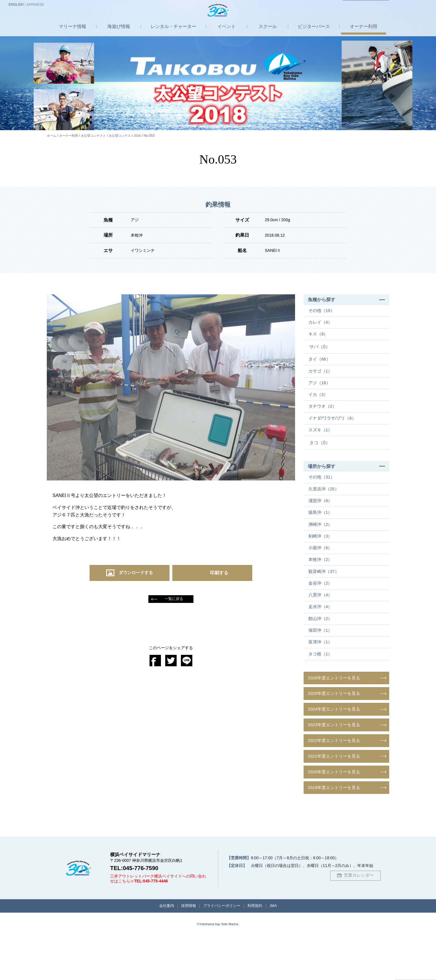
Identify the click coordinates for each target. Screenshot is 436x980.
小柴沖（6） (322, 573)
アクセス (344, 5)
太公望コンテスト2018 (131, 136)
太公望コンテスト (97, 136)
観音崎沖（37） (326, 600)
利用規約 (259, 949)
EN (16, 5)
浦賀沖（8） (322, 520)
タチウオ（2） (324, 418)
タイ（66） (321, 365)
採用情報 (185, 949)
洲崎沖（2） (322, 547)
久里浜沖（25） (326, 507)
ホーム (52, 136)
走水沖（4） (322, 640)
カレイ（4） (322, 325)
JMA (280, 949)
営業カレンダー (359, 918)
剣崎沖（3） (322, 560)
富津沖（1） (322, 680)
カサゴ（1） (322, 378)
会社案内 (160, 949)
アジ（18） (321, 391)
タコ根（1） (322, 693)
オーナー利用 (70, 136)
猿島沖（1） (322, 533)
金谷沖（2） (322, 613)
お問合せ (374, 5)
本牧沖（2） (322, 586)
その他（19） (323, 312)
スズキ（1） (322, 444)
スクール (268, 32)
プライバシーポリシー (222, 949)
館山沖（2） (322, 653)
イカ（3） (320, 405)
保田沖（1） (322, 666)
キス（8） (320, 338)
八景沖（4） (322, 626)
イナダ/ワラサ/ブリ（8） (335, 431)
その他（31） (323, 493)
